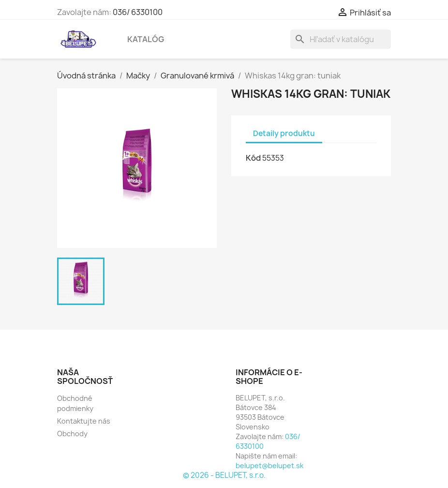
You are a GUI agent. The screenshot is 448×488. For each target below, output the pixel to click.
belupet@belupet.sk (269, 465)
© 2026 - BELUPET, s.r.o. (224, 475)
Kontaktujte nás (84, 421)
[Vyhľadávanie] (341, 39)
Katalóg (146, 39)
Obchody (72, 434)
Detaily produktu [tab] (284, 133)
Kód (253, 158)
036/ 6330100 (138, 12)
